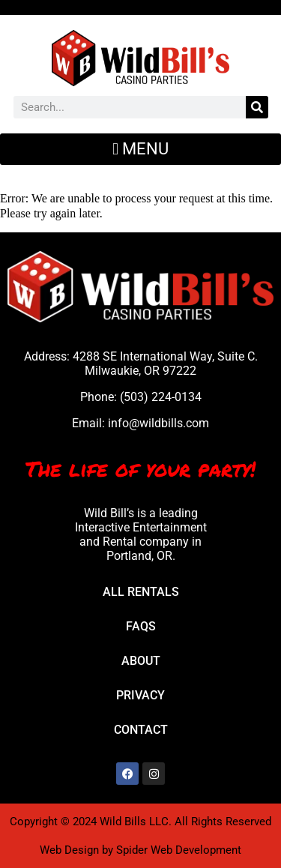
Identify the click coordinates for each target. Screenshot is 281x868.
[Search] (257, 107)
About (141, 661)
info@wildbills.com (158, 423)
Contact (141, 730)
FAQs (141, 626)
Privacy (140, 695)
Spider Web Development (179, 850)
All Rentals (141, 592)
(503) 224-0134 (161, 397)
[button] (140, 149)
